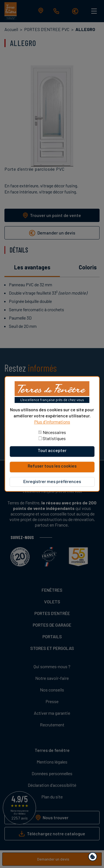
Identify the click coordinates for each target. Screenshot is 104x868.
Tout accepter (52, 450)
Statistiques (54, 439)
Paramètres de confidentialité (94, 858)
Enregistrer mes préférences (52, 482)
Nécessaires (54, 432)
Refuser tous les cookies (52, 466)
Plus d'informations (52, 422)
